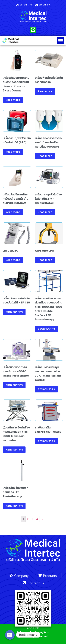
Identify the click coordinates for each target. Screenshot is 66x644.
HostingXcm (41, 632)
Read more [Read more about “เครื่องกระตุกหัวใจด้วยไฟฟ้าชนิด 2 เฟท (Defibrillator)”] (45, 212)
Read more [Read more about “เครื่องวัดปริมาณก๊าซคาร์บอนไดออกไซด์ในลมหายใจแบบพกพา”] (13, 212)
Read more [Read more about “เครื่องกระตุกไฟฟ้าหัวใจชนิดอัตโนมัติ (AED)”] (13, 152)
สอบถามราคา (14, 312)
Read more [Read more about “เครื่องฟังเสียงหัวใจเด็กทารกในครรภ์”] (45, 91)
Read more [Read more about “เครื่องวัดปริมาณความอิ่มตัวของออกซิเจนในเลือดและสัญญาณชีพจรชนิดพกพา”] (13, 100)
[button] (61, 40)
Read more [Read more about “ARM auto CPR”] (45, 260)
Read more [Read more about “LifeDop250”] (13, 260)
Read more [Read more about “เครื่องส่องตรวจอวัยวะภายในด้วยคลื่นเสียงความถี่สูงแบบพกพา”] (45, 156)
